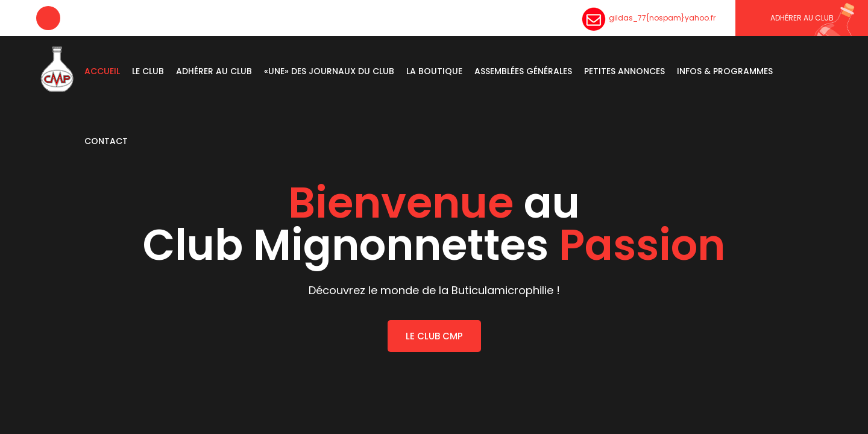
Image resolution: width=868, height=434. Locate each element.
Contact (106, 141)
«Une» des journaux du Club (329, 71)
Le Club (148, 71)
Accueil (102, 71)
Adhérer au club (214, 71)
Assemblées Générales (523, 71)
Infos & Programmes (725, 71)
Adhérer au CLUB (802, 18)
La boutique (434, 71)
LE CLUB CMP (434, 336)
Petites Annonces (624, 71)
